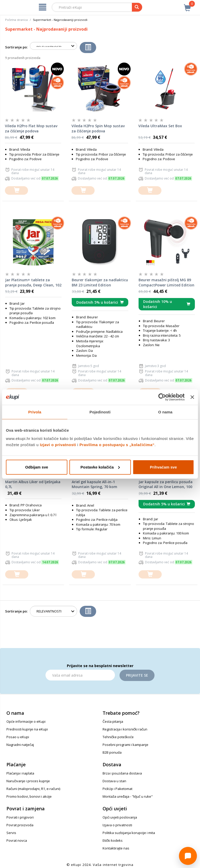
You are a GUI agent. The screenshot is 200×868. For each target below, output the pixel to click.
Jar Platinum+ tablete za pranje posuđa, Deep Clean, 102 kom (33, 283)
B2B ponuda (112, 752)
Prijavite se (137, 675)
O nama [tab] (165, 412)
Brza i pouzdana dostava (122, 773)
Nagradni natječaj (20, 745)
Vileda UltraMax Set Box (160, 126)
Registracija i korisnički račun (125, 729)
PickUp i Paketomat (117, 789)
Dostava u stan (114, 781)
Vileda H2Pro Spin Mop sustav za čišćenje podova (98, 128)
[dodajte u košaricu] (16, 190)
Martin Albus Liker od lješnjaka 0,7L (33, 484)
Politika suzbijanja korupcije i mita (129, 833)
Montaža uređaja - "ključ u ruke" (128, 796)
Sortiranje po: (16, 47)
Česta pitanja (113, 721)
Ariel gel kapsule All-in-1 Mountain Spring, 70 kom (94, 484)
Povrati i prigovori (20, 817)
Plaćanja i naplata (20, 773)
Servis (11, 833)
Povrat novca (17, 840)
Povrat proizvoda (20, 825)
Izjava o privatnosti (117, 825)
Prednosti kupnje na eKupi (27, 729)
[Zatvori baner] (192, 397)
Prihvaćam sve (163, 467)
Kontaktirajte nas (116, 848)
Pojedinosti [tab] (100, 412)
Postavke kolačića (100, 467)
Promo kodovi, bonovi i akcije (29, 796)
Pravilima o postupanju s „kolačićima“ (117, 444)
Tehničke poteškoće (118, 737)
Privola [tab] (35, 412)
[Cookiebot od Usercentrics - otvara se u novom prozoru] (162, 397)
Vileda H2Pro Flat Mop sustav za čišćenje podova (31, 128)
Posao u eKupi (18, 737)
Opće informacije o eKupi (26, 721)
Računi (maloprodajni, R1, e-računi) (33, 789)
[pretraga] (137, 7)
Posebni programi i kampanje (125, 745)
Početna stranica (16, 20)
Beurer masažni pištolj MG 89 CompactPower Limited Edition (166, 282)
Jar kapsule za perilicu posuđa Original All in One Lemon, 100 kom (166, 484)
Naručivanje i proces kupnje (28, 781)
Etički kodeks (113, 840)
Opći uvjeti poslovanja (120, 817)
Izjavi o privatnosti (58, 444)
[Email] (80, 675)
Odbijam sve (37, 467)
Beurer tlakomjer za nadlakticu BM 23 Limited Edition (100, 282)
